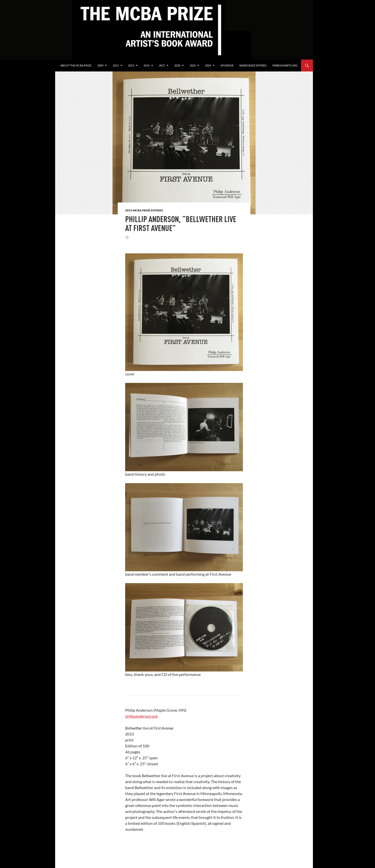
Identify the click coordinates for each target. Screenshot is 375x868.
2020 (177, 65)
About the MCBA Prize (76, 65)
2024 (208, 65)
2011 (116, 65)
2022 (193, 65)
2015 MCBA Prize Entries (144, 210)
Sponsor (227, 65)
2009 (100, 65)
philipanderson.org (141, 716)
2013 (131, 65)
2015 (147, 65)
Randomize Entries (253, 65)
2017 (162, 65)
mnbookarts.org (285, 65)
